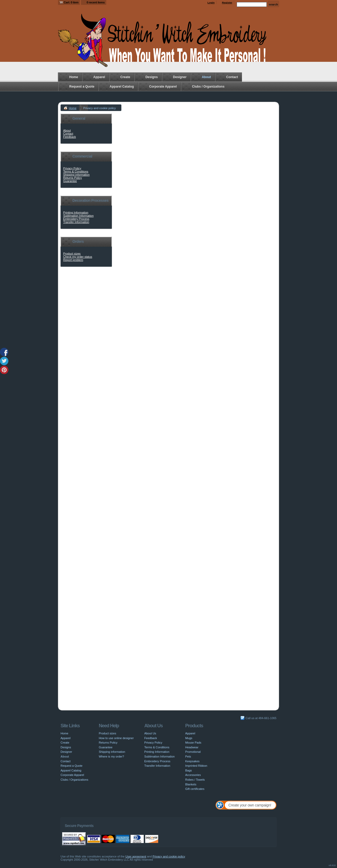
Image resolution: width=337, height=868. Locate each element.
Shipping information (76, 175)
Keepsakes (192, 761)
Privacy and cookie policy (169, 856)
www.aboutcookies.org (139, 515)
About (206, 77)
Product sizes (72, 254)
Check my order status (78, 257)
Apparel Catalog (122, 87)
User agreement (136, 856)
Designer (180, 77)
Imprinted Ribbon (196, 766)
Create (125, 77)
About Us (150, 733)
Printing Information (76, 213)
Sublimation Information (78, 216)
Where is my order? (111, 756)
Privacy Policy (72, 168)
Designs (152, 77)
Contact (232, 77)
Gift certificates (195, 789)
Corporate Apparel (163, 87)
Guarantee (70, 181)
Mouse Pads (193, 743)
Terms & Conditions (76, 171)
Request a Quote (82, 87)
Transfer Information (76, 222)
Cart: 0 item (71, 2)
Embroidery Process (76, 219)
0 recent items (96, 2)
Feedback (70, 137)
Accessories (193, 775)
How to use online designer (116, 738)
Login (211, 2)
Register (227, 2)
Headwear (192, 747)
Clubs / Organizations (208, 87)
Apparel (99, 77)
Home (74, 77)
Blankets (191, 784)
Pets (188, 756)
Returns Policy (73, 178)
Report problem (73, 260)
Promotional (193, 752)
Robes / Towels (195, 780)
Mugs (189, 738)
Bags (188, 770)
